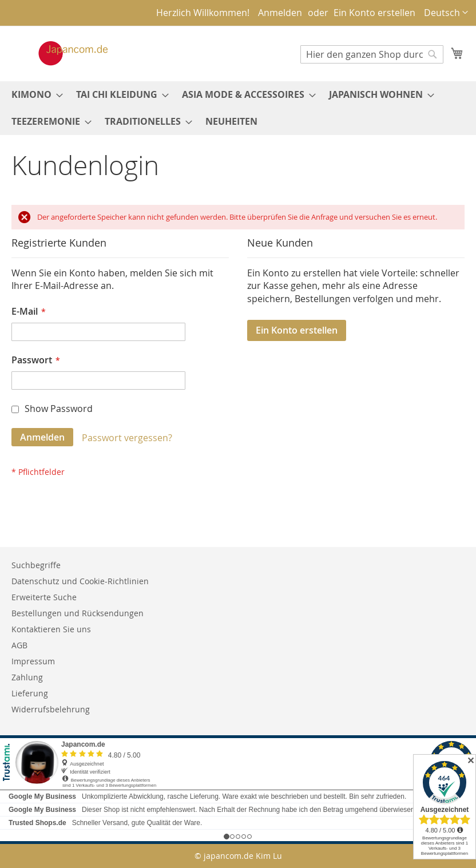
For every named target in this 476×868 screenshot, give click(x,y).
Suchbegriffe (36, 565)
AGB (19, 645)
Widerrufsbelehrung (51, 709)
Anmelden (280, 13)
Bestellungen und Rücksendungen (78, 613)
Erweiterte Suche (44, 597)
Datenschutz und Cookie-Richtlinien (80, 581)
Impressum (33, 661)
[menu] (238, 108)
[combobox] (372, 54)
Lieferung (30, 693)
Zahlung (27, 677)
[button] (446, 13)
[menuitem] (34, 95)
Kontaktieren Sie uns (51, 629)
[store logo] (61, 53)
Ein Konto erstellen (374, 13)
